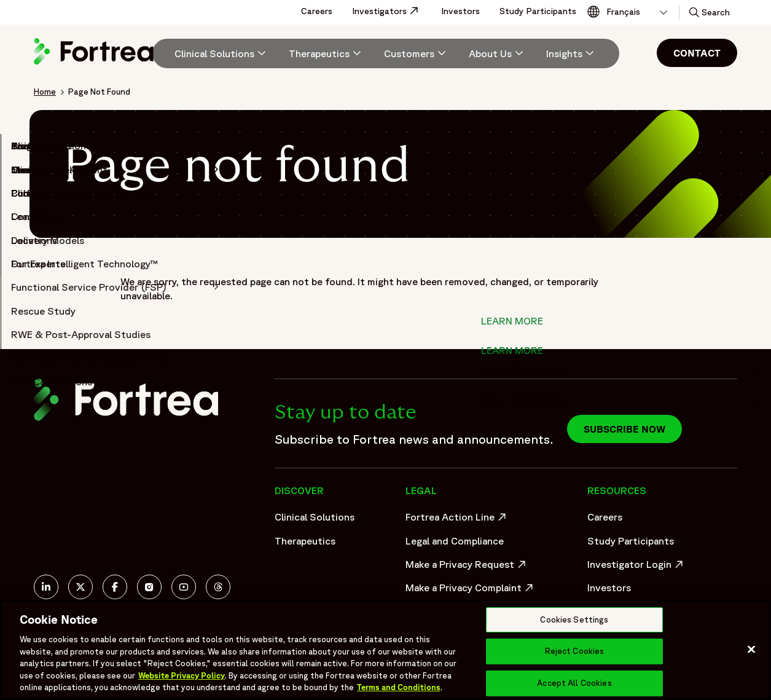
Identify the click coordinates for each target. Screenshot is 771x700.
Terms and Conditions (399, 687)
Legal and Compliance (455, 541)
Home (45, 92)
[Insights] (572, 53)
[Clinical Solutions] (222, 53)
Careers (317, 11)
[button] (708, 12)
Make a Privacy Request (467, 567)
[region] (385, 650)
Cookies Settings (574, 620)
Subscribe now (624, 429)
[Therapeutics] (327, 53)
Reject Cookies (575, 651)
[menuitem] (216, 53)
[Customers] (417, 53)
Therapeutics (305, 541)
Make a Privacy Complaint (467, 591)
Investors (460, 11)
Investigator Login (637, 567)
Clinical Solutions (315, 517)
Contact (697, 53)
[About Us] (498, 53)
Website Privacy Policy (182, 676)
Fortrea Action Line (457, 520)
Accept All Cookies (574, 683)
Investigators (392, 11)
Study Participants (538, 11)
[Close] (751, 649)
